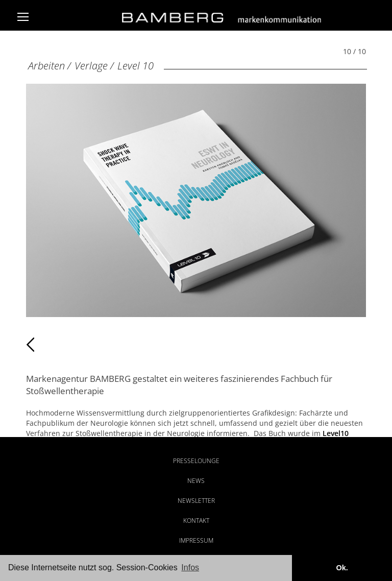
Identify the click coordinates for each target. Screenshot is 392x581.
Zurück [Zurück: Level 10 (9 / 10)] (48, 345)
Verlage (91, 66)
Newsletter (196, 501)
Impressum (196, 540)
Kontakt (196, 521)
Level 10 (136, 66)
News (196, 481)
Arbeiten (46, 66)
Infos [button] (190, 567)
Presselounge (196, 461)
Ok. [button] (342, 568)
